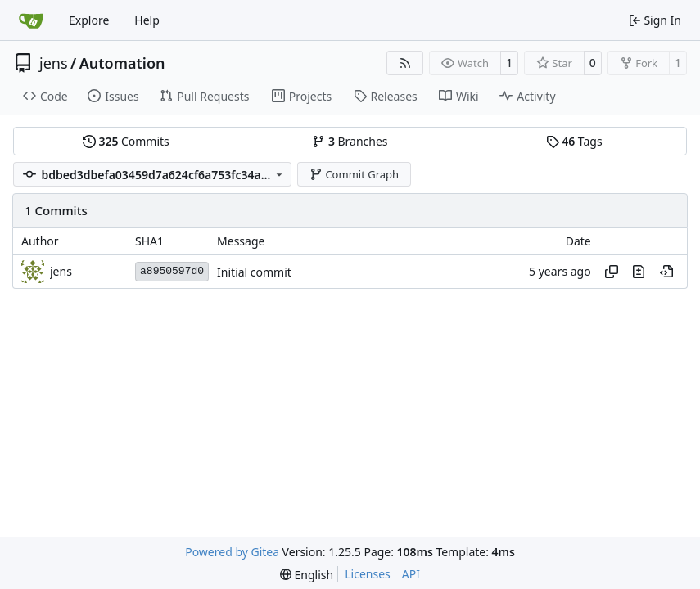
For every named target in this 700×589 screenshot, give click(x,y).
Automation (122, 63)
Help (147, 20)
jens (54, 63)
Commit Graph (354, 174)
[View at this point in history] (666, 272)
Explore (89, 20)
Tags (574, 141)
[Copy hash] (612, 272)
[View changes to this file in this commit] (639, 272)
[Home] (31, 20)
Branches (350, 141)
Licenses (368, 574)
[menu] (307, 575)
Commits (126, 141)
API (411, 574)
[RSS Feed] (405, 63)
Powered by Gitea (232, 552)
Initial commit (254, 272)
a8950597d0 (172, 271)
